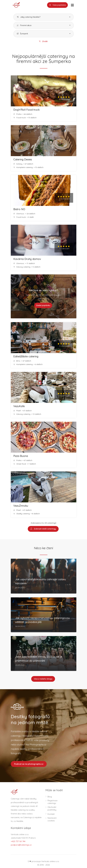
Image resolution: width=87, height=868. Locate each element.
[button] (43, 17)
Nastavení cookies (52, 820)
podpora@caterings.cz (21, 845)
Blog (50, 797)
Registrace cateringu (52, 802)
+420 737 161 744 (18, 842)
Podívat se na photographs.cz (29, 764)
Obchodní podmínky (52, 809)
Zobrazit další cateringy (43, 529)
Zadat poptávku (43, 306)
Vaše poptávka (57, 5)
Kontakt (51, 814)
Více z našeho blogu (43, 679)
